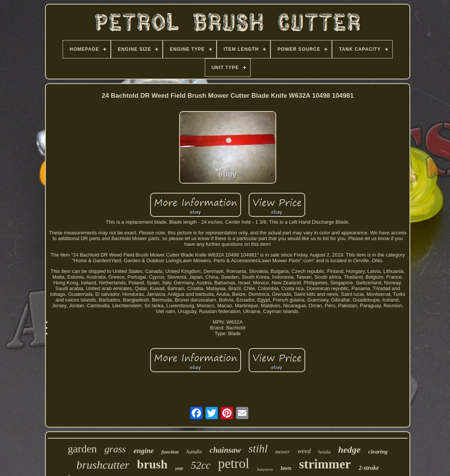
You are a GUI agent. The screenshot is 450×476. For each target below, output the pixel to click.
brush (152, 464)
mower (282, 452)
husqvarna (265, 469)
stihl (258, 449)
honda (325, 452)
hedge (349, 450)
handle (194, 452)
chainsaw (225, 450)
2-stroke (369, 468)
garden (82, 449)
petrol (234, 464)
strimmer (325, 464)
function (170, 452)
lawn (286, 468)
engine (144, 451)
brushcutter (103, 465)
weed (304, 451)
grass (115, 449)
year (179, 468)
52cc (201, 465)
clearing (378, 452)
